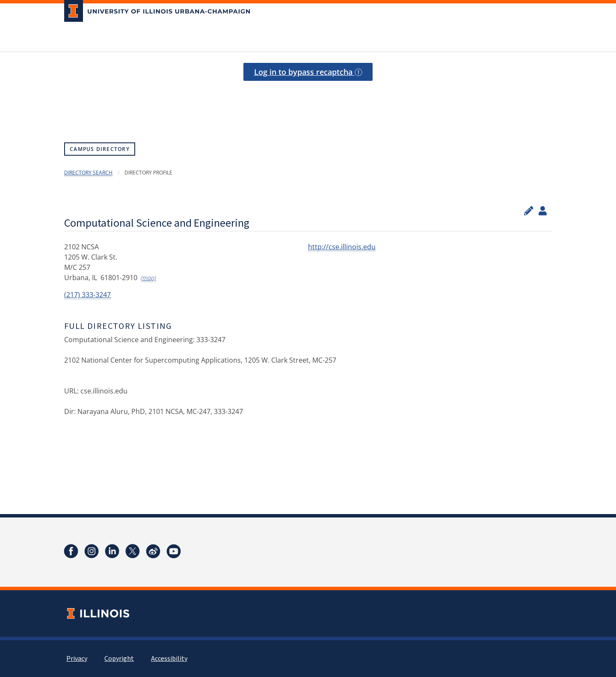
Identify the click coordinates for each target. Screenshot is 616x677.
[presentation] (308, 102)
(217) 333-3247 (87, 295)
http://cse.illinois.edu (342, 247)
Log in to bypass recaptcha (308, 72)
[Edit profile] (529, 211)
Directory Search (88, 173)
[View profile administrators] (543, 211)
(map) (148, 278)
